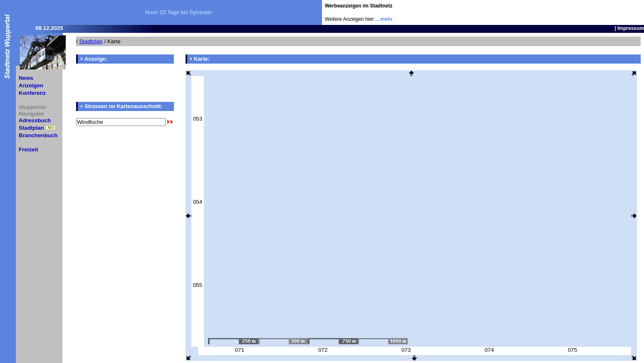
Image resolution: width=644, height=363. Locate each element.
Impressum (631, 28)
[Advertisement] (595, 12)
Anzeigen (31, 85)
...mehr (385, 19)
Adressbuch (35, 120)
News (26, 78)
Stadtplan (31, 128)
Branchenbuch (38, 135)
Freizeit (28, 149)
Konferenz (32, 93)
